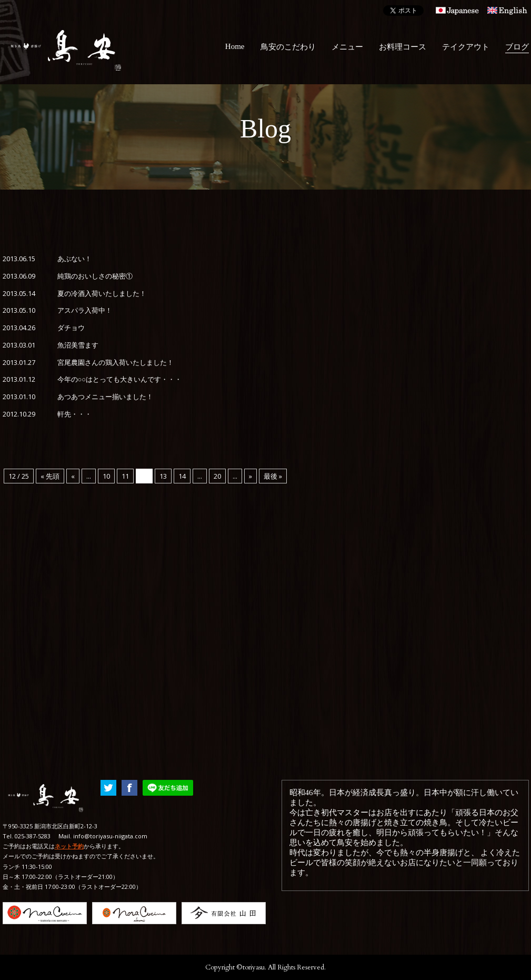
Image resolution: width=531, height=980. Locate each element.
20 (217, 476)
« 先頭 (50, 476)
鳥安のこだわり (288, 47)
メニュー (347, 47)
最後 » (273, 476)
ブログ (517, 47)
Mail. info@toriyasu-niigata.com (103, 836)
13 (163, 476)
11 (125, 476)
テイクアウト (466, 47)
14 (182, 476)
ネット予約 (69, 846)
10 (106, 476)
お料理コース (403, 47)
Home (235, 46)
